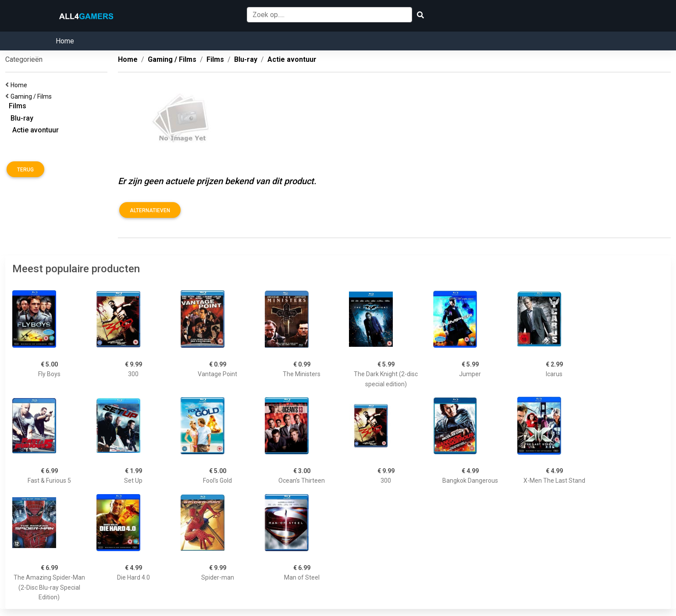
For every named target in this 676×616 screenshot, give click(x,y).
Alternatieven (150, 210)
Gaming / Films (32, 96)
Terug (25, 170)
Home (65, 41)
